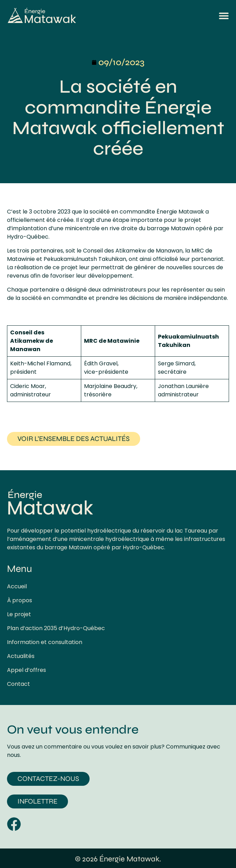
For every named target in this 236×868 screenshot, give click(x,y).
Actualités (21, 656)
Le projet (19, 614)
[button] (224, 16)
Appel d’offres (26, 670)
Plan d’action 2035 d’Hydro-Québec (56, 628)
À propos (20, 600)
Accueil (17, 587)
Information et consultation (45, 642)
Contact (18, 684)
